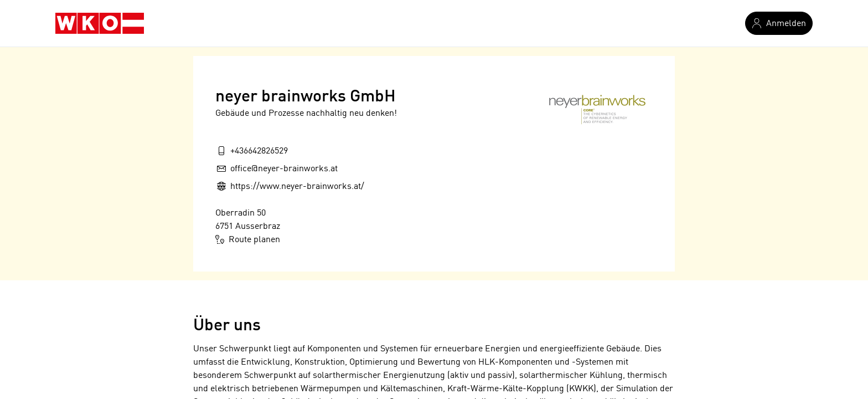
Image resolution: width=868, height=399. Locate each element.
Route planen (248, 239)
